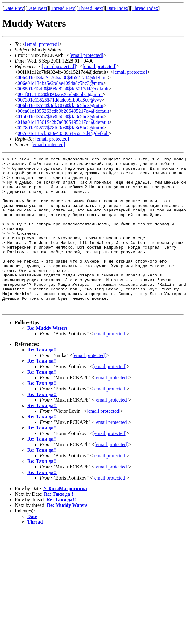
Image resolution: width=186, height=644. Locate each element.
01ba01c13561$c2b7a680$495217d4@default (63, 122)
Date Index (117, 8)
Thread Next (91, 8)
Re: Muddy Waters (47, 359)
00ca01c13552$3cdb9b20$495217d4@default (63, 111)
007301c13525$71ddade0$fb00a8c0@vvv (60, 100)
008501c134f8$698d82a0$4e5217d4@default (63, 89)
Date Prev (14, 8)
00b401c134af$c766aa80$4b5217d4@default (63, 78)
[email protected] (59, 66)
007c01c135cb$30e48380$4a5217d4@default (63, 133)
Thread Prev (63, 8)
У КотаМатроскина (65, 519)
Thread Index (145, 8)
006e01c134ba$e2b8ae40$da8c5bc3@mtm (60, 83)
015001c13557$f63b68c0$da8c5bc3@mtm (61, 117)
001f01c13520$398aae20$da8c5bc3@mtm (60, 94)
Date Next (37, 8)
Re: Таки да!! (42, 380)
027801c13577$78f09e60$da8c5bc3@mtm (61, 128)
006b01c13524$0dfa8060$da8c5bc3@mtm (61, 105)
